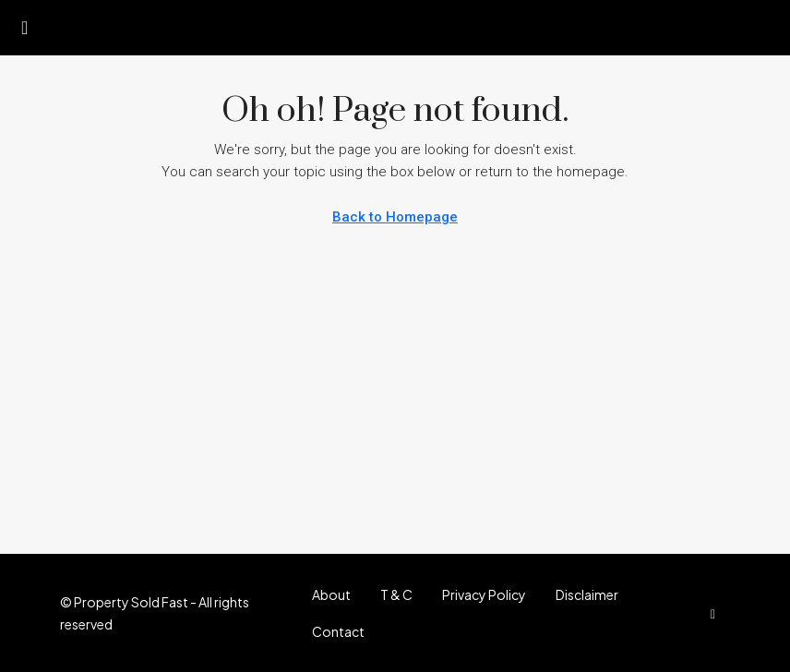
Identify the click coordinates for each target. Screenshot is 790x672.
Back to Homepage (395, 217)
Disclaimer (587, 594)
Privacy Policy (484, 594)
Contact (338, 631)
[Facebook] (717, 613)
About (331, 594)
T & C (396, 594)
